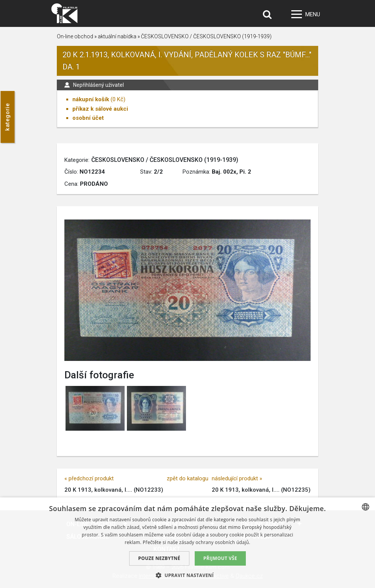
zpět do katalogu (187, 478)
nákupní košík (91, 99)
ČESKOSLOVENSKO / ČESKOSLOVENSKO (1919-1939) (206, 36)
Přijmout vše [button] (220, 558)
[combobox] (366, 507)
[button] (187, 575)
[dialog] (187, 543)
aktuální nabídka (117, 36)
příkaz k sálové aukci (100, 109)
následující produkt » (237, 478)
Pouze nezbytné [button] (159, 558)
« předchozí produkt (89, 478)
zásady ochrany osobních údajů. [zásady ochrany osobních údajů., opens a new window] (215, 542)
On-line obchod (75, 36)
